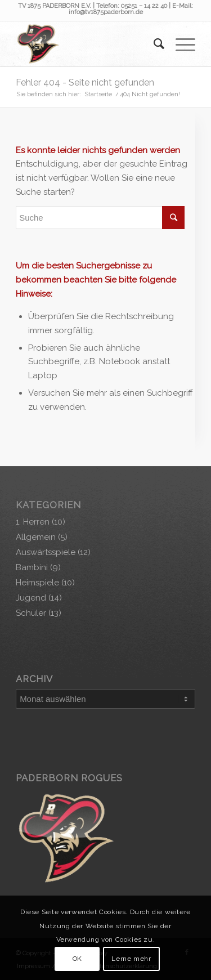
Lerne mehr (131, 959)
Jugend (31, 598)
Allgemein (36, 537)
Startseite (98, 94)
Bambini (32, 567)
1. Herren (33, 522)
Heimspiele (37, 583)
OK (77, 959)
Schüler (31, 613)
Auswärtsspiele (46, 552)
